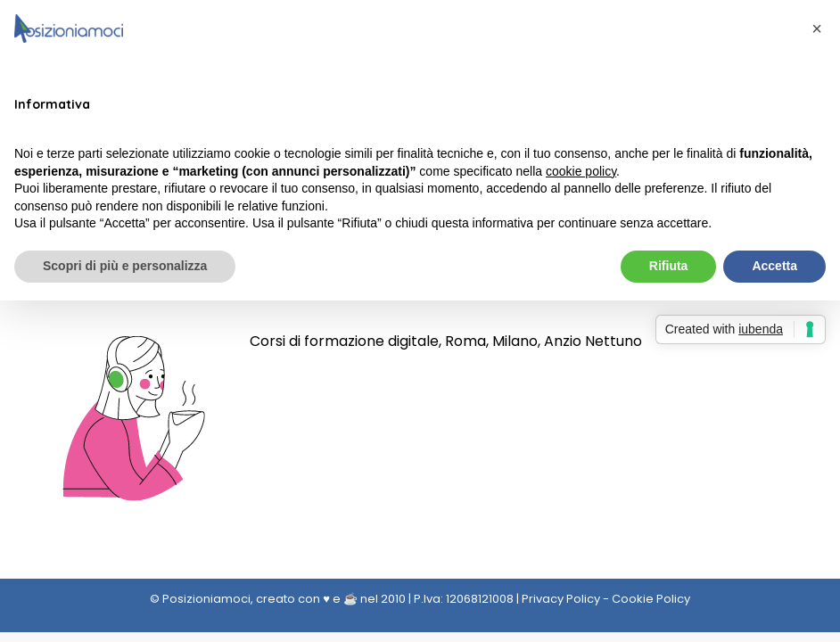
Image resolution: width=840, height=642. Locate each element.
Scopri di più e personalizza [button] (125, 266)
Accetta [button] (774, 266)
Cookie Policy (651, 599)
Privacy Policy (561, 599)
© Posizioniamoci (200, 599)
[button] (817, 29)
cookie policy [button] (581, 171)
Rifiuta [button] (669, 266)
